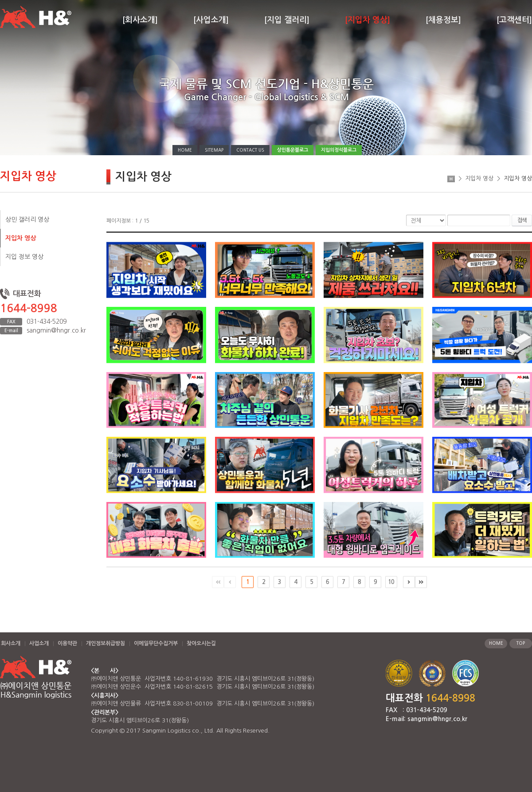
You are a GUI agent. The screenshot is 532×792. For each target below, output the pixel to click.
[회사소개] (140, 20)
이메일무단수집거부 (156, 643)
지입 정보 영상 (24, 257)
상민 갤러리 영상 (27, 220)
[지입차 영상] (368, 20)
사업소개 (39, 643)
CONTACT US (250, 150)
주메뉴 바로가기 (0, 0)
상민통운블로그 (293, 150)
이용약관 (67, 643)
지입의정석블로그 (339, 150)
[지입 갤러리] (287, 20)
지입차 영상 (21, 238)
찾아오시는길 (201, 643)
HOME (185, 150)
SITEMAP (214, 150)
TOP (521, 643)
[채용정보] (443, 20)
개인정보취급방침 (106, 643)
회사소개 (11, 643)
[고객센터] (514, 20)
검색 (522, 220)
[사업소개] (211, 20)
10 (391, 582)
